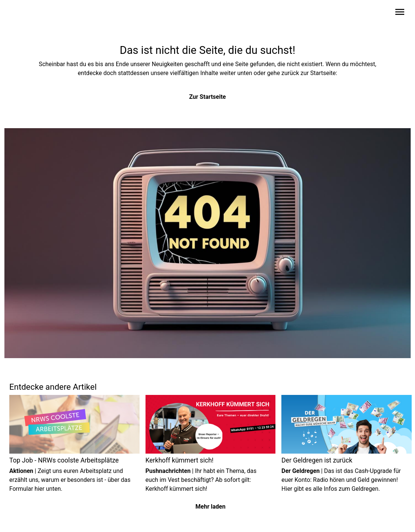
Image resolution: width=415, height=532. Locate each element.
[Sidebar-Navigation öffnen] (400, 13)
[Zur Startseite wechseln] (27, 13)
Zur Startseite (208, 97)
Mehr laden (211, 507)
